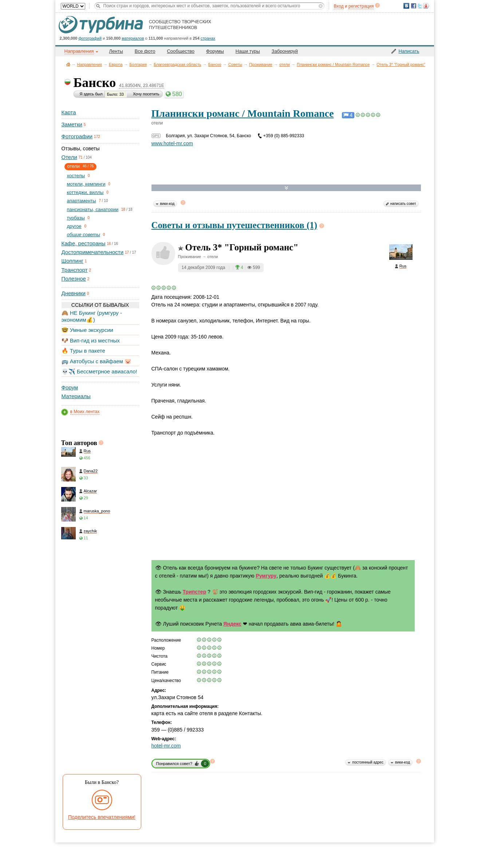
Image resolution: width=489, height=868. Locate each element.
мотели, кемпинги (86, 184)
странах (208, 38)
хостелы (76, 176)
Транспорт (75, 270)
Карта (69, 112)
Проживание (261, 64)
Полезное (74, 279)
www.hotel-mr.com (172, 143)
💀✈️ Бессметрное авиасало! (99, 371)
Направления (90, 64)
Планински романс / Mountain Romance (333, 64)
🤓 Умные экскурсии (87, 330)
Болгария (138, 64)
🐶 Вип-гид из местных (91, 340)
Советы (235, 64)
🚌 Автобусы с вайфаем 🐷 (97, 361)
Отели (69, 157)
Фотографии (77, 136)
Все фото (145, 51)
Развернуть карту (286, 188)
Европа (116, 64)
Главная (68, 64)
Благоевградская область (178, 64)
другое (74, 226)
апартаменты (82, 201)
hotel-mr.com (166, 746)
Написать (409, 51)
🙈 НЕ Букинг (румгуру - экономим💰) (92, 316)
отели (285, 64)
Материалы (76, 396)
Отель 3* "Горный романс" (401, 64)
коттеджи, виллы (85, 192)
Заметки (72, 124)
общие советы (84, 235)
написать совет (403, 204)
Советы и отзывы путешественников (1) (234, 225)
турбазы (76, 218)
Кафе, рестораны (84, 243)
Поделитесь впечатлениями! (102, 817)
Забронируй (285, 51)
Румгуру (266, 576)
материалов (133, 38)
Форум (70, 387)
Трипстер (195, 592)
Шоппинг (72, 261)
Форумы (215, 51)
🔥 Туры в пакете (83, 351)
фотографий (90, 38)
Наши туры (248, 51)
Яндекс (232, 624)
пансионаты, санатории (93, 209)
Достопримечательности (93, 252)
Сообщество (181, 51)
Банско (215, 64)
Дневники (74, 293)
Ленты (116, 51)
